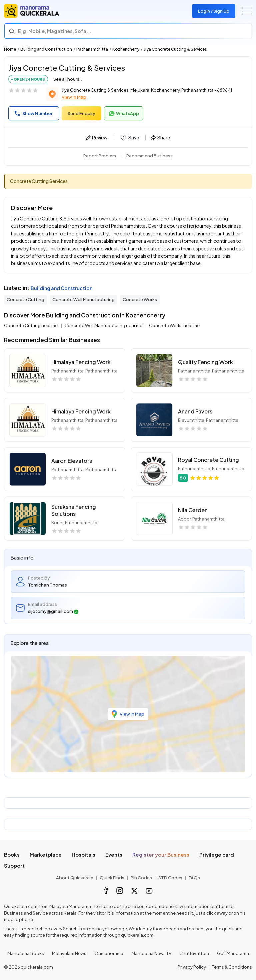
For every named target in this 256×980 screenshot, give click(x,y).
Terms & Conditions (232, 967)
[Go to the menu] (247, 11)
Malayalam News (69, 953)
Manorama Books (26, 953)
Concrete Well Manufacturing (83, 299)
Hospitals (83, 854)
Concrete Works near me (174, 325)
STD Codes (170, 878)
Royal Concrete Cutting (208, 460)
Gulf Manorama (233, 953)
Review (97, 137)
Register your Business (161, 854)
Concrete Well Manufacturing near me (104, 325)
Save (129, 138)
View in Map (74, 97)
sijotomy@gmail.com (53, 611)
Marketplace (46, 854)
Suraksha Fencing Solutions (74, 510)
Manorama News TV (151, 953)
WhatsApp (124, 114)
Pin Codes (141, 878)
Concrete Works (140, 299)
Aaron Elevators (72, 461)
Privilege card (217, 854)
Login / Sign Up (214, 11)
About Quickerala (75, 878)
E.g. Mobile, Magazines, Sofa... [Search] (55, 31)
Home (10, 49)
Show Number (34, 113)
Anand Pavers (195, 411)
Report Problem (100, 156)
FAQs (194, 878)
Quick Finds (112, 878)
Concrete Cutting (25, 299)
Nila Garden (193, 510)
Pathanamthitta (92, 49)
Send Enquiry (81, 113)
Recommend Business (149, 156)
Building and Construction (46, 49)
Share (160, 137)
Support (14, 865)
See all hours (66, 79)
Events (114, 854)
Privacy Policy (192, 967)
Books (12, 854)
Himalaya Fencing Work (81, 362)
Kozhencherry (126, 49)
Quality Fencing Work (205, 362)
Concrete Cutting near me (31, 325)
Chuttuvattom (194, 953)
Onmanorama (109, 953)
